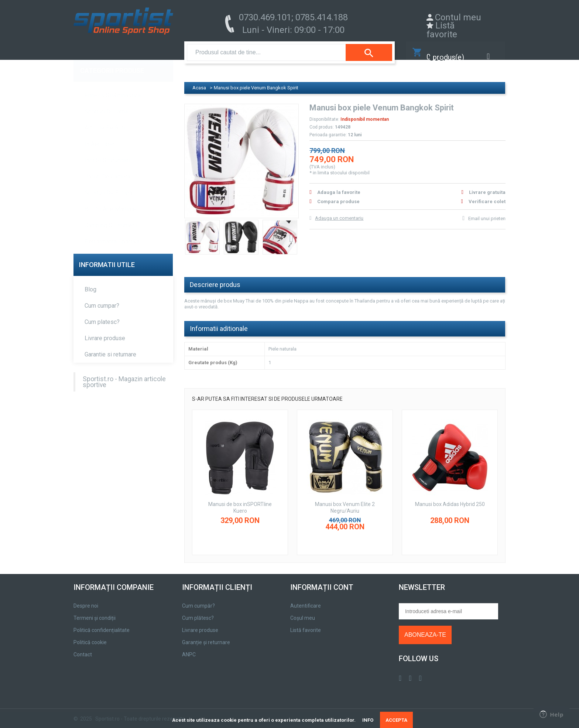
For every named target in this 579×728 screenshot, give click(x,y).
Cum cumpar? (102, 298)
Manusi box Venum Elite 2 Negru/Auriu (345, 500)
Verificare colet (487, 194)
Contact (83, 647)
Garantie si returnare (110, 347)
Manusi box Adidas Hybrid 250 (450, 497)
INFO (368, 720)
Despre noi (86, 599)
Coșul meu (303, 611)
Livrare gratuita (487, 185)
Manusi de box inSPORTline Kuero (240, 500)
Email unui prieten (487, 211)
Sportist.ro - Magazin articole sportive (124, 375)
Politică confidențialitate (102, 623)
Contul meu (458, 17)
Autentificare (306, 599)
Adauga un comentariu (339, 211)
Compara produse (338, 194)
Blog (90, 282)
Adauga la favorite (339, 185)
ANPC (189, 647)
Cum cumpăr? (198, 599)
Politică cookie (90, 635)
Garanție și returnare (206, 635)
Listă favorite (442, 30)
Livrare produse (105, 331)
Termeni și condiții (95, 611)
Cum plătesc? (198, 611)
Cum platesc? (102, 315)
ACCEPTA (396, 720)
